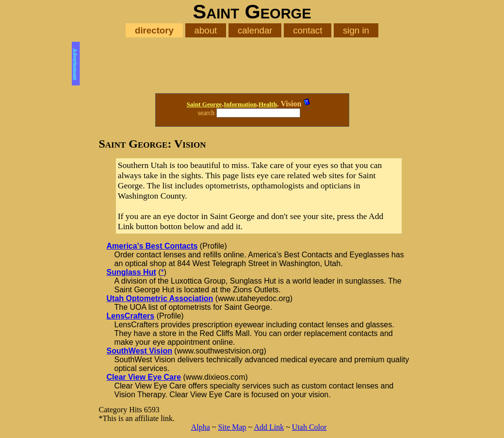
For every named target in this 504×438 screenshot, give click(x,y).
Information (240, 104)
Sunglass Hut (131, 272)
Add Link (269, 427)
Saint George (204, 104)
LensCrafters (131, 316)
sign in (356, 30)
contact (308, 30)
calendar (255, 30)
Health (268, 104)
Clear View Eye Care (144, 377)
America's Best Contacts (152, 246)
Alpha (201, 427)
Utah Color (309, 427)
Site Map (232, 427)
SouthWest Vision (139, 351)
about (206, 30)
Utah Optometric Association (160, 298)
